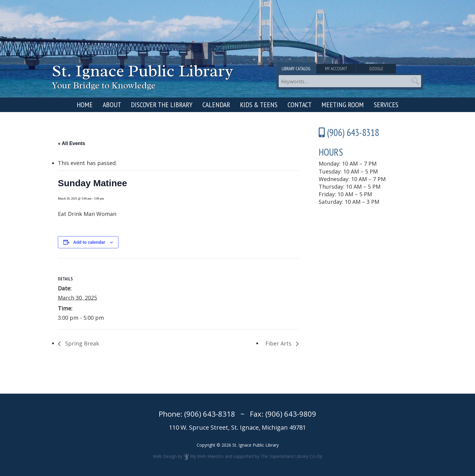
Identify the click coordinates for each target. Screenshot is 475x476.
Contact (300, 105)
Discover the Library (162, 105)
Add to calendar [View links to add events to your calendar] (89, 242)
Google (399, 69)
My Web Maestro (207, 456)
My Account (350, 69)
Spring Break (81, 343)
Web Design (165, 456)
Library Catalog (301, 69)
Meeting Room (343, 105)
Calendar (216, 105)
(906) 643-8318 (210, 414)
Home (85, 105)
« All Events (71, 143)
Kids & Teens (259, 105)
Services (386, 105)
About (112, 105)
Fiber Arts (279, 343)
